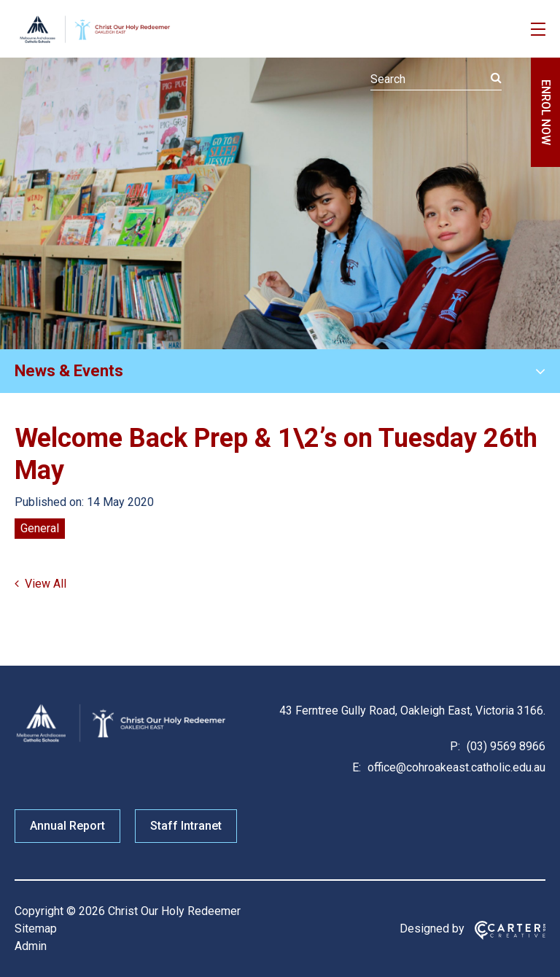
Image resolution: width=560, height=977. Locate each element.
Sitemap (36, 929)
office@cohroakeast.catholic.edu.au (455, 767)
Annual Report (67, 826)
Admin (31, 946)
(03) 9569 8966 (505, 746)
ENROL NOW (546, 112)
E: (357, 767)
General (40, 528)
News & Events (69, 371)
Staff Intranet (186, 826)
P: (455, 746)
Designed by (432, 929)
